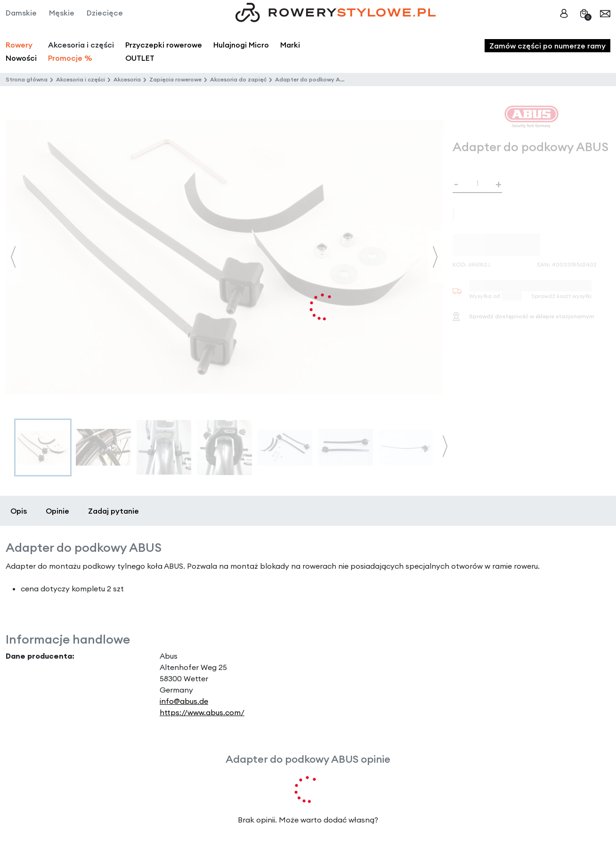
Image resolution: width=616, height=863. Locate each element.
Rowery (19, 45)
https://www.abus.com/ (202, 712)
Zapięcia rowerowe (175, 79)
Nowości (21, 58)
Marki (290, 45)
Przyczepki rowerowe (164, 45)
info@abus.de (184, 701)
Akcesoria (127, 79)
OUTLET (140, 58)
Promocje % (70, 58)
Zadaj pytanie (113, 511)
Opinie (57, 511)
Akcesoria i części (81, 79)
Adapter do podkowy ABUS (313, 79)
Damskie (21, 13)
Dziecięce (105, 13)
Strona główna (27, 79)
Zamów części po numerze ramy (547, 46)
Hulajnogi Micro (241, 45)
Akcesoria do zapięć (238, 79)
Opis (19, 511)
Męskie (62, 13)
